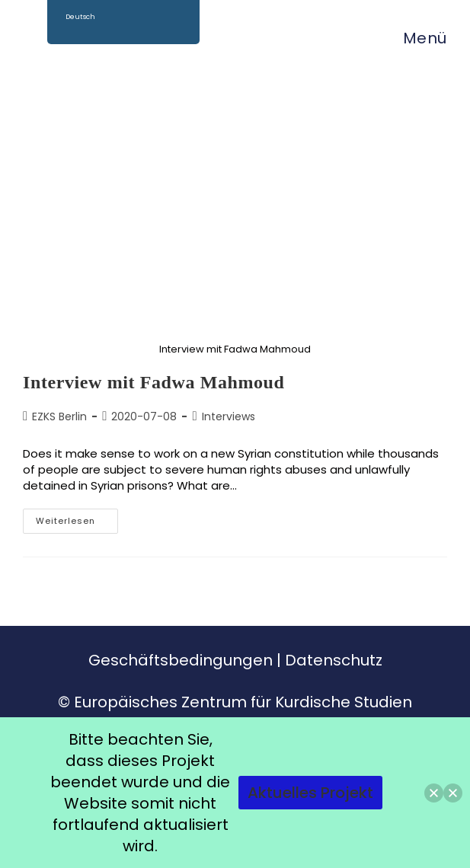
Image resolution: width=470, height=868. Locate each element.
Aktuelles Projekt (310, 793)
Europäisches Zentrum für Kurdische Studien (243, 702)
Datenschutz (334, 660)
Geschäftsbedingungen (181, 660)
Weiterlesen (77, 518)
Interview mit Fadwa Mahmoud (154, 382)
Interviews (229, 416)
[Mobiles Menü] (417, 38)
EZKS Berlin (59, 416)
